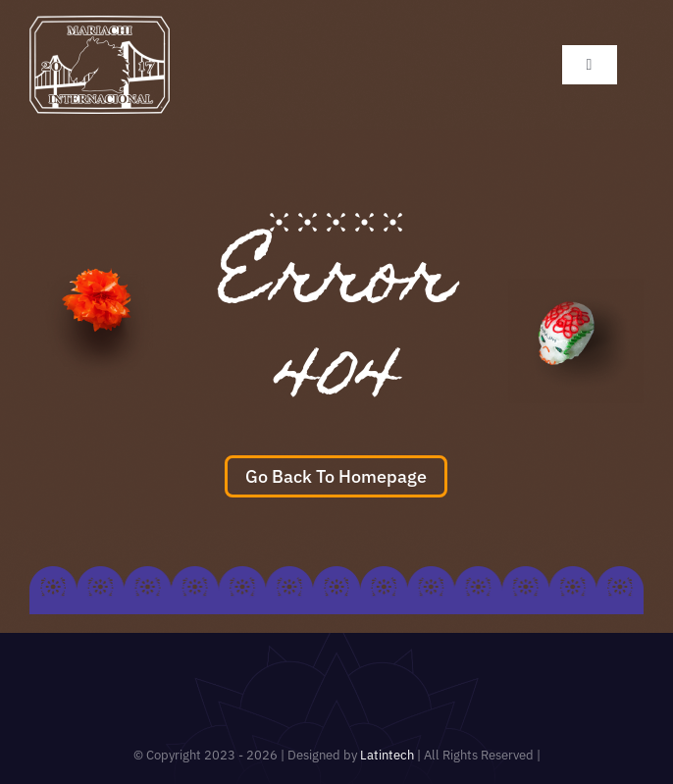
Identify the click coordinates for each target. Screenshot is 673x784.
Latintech (388, 755)
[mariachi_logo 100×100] (100, 24)
